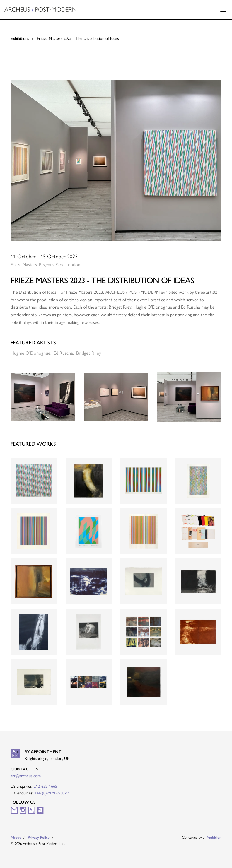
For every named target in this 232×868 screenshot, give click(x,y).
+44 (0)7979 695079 (51, 793)
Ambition (214, 837)
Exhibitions (20, 38)
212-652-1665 (45, 786)
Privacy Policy (39, 837)
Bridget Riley (89, 353)
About (16, 837)
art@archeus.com (26, 776)
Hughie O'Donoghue (30, 353)
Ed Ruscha (63, 353)
